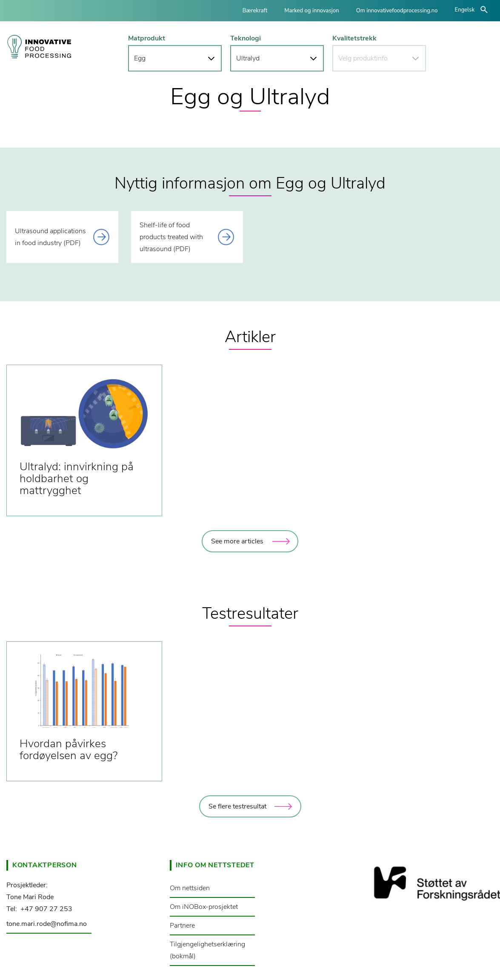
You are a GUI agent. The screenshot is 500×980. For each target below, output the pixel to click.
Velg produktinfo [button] (363, 58)
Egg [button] (140, 58)
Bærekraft (255, 11)
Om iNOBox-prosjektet (204, 907)
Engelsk (465, 10)
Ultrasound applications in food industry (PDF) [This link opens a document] (50, 237)
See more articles (237, 541)
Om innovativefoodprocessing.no (397, 11)
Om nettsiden (190, 888)
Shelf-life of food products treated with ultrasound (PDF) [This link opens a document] (171, 237)
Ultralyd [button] (248, 58)
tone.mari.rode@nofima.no (47, 924)
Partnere (182, 926)
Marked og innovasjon (311, 11)
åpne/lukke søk (484, 10)
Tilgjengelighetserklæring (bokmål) (207, 950)
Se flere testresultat (237, 806)
